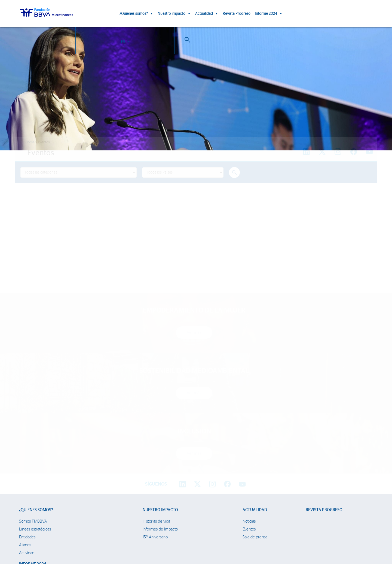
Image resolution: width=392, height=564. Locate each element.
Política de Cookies (187, 539)
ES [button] (338, 15)
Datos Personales (233, 539)
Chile (23, 507)
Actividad (27, 453)
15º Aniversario (155, 437)
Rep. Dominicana (33, 499)
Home (30, 142)
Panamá (26, 515)
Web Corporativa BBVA (262, 539)
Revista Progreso (237, 14)
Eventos (249, 429)
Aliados (25, 445)
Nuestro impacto (174, 14)
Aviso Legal (210, 539)
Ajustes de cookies (17, 549)
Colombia (27, 483)
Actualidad (207, 14)
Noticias (249, 421)
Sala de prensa (255, 437)
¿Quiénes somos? (136, 14)
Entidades (27, 437)
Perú (23, 491)
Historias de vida (156, 421)
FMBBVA (27, 475)
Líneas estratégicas (35, 429)
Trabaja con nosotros (50, 533)
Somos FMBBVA (33, 421)
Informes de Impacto (160, 429)
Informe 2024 (269, 14)
